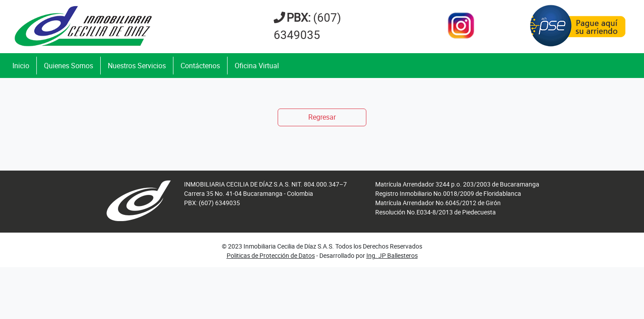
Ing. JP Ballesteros (392, 255)
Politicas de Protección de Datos (271, 255)
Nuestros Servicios (137, 66)
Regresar (322, 117)
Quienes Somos (69, 66)
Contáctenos (200, 66)
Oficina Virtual (257, 66)
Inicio (21, 66)
